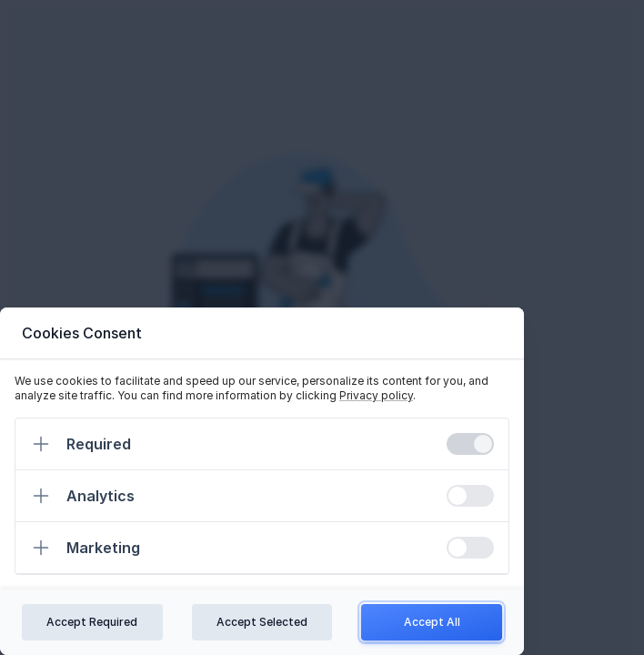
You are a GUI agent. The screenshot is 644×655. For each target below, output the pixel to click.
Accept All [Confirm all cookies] (432, 622)
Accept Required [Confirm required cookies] (92, 622)
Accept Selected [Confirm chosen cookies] (262, 622)
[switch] (470, 444)
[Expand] (41, 444)
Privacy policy (376, 395)
